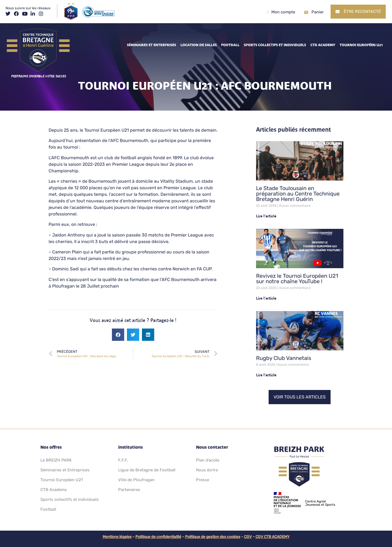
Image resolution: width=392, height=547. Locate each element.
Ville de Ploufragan (136, 480)
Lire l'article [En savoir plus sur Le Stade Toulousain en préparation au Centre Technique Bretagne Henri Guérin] (266, 216)
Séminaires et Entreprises (152, 45)
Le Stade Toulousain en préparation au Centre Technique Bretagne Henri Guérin (298, 194)
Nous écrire (207, 470)
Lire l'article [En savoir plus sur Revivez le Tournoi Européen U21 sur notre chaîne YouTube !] (266, 298)
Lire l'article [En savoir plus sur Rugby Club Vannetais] (266, 375)
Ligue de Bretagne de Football (147, 470)
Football (230, 45)
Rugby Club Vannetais (284, 358)
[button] (118, 335)
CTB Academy (323, 45)
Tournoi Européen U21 (361, 45)
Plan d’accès (208, 460)
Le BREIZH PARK (56, 460)
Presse (203, 480)
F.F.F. (123, 460)
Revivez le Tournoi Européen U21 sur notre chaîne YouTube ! (297, 279)
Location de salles (199, 45)
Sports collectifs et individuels (275, 45)
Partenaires (129, 490)
